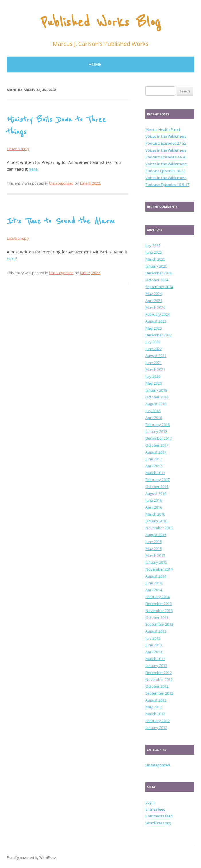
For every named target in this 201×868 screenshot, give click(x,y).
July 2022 (153, 342)
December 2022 (159, 335)
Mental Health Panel (163, 129)
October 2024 (157, 280)
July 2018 (153, 411)
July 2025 (153, 245)
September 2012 (159, 693)
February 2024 (158, 314)
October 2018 (157, 397)
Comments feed (159, 816)
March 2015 (155, 555)
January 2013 (156, 666)
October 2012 (157, 686)
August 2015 (156, 535)
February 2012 (158, 721)
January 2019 (156, 390)
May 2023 (154, 328)
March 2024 (155, 307)
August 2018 (156, 404)
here (33, 169)
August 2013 (156, 631)
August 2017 (156, 452)
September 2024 (159, 287)
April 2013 (154, 652)
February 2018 (158, 425)
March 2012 (155, 714)
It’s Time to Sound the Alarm (61, 221)
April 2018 (154, 418)
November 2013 (159, 611)
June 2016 (154, 500)
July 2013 (153, 638)
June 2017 (154, 459)
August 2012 (156, 700)
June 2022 (154, 349)
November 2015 (159, 528)
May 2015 (154, 549)
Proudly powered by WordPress (32, 858)
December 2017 (159, 438)
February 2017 (158, 480)
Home (95, 64)
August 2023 (156, 321)
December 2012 (159, 673)
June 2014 (154, 583)
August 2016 (156, 493)
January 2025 (156, 266)
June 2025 (154, 252)
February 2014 (158, 597)
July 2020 (153, 376)
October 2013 (157, 617)
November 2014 (159, 569)
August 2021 (156, 356)
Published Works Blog (101, 23)
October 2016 (157, 487)
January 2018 (156, 431)
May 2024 (154, 294)
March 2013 (155, 659)
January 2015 (156, 562)
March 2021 (155, 369)
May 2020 (154, 383)
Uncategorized (61, 183)
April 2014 (154, 590)
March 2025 (155, 259)
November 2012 (159, 679)
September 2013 (159, 624)
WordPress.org (158, 823)
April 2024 (154, 301)
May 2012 (154, 707)
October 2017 (157, 445)
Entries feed (155, 809)
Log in (151, 802)
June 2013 (154, 645)
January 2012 (156, 728)
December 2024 (159, 273)
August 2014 (156, 576)
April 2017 (154, 466)
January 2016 (156, 521)
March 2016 (155, 514)
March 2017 (155, 473)
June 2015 (154, 542)
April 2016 (154, 507)
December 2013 (159, 604)
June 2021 (154, 363)
